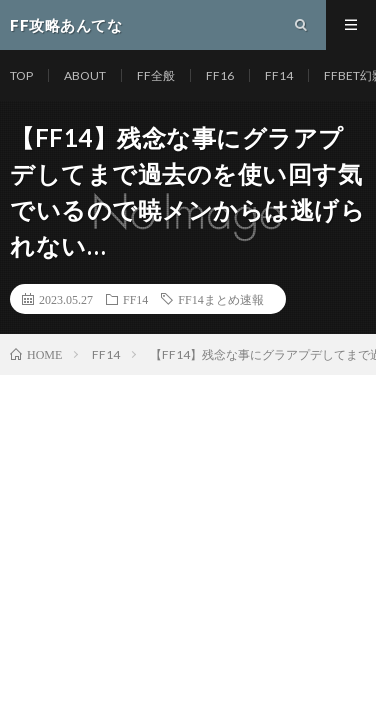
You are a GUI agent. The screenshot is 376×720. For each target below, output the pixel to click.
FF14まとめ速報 (220, 299)
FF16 (220, 75)
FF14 (279, 75)
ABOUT (85, 75)
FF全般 (156, 75)
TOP (21, 75)
